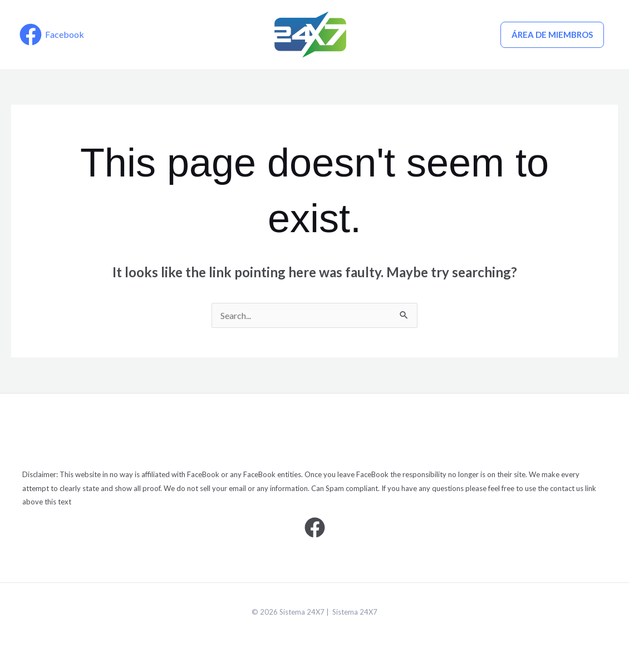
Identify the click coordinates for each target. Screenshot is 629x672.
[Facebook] (52, 35)
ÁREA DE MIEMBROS (552, 35)
